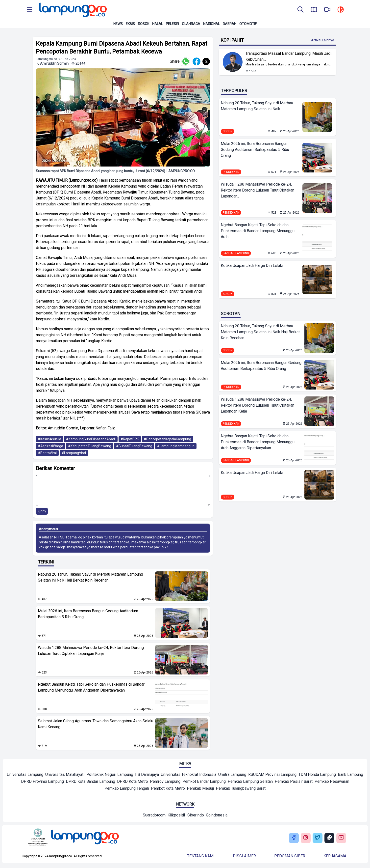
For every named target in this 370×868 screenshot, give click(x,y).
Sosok (144, 24)
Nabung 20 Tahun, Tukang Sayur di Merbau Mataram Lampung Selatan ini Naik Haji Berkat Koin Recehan (90, 577)
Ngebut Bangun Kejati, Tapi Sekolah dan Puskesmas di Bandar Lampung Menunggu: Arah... (258, 231)
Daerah (230, 24)
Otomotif (248, 24)
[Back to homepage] (72, 10)
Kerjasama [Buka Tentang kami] (335, 856)
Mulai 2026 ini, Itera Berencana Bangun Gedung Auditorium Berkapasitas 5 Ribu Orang (88, 614)
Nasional (211, 24)
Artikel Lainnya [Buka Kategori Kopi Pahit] (323, 40)
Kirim (42, 511)
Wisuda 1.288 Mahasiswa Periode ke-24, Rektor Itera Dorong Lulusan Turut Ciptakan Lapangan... (258, 190)
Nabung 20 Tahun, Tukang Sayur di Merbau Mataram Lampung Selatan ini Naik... (257, 106)
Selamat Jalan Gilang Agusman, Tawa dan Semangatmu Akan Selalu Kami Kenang (96, 724)
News (118, 24)
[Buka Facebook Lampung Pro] (294, 838)
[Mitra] (25, 775)
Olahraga (191, 24)
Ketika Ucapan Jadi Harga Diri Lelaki (252, 266)
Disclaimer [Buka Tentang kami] (244, 856)
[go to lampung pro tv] (327, 10)
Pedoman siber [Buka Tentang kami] (290, 856)
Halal (158, 24)
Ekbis (130, 24)
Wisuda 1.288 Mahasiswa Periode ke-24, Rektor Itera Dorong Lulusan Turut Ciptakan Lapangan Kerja (91, 651)
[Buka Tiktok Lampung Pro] (329, 838)
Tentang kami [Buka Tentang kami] (201, 856)
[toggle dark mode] (341, 10)
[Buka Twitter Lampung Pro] (318, 838)
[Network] (154, 816)
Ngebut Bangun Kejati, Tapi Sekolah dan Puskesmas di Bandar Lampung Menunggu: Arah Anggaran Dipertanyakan (91, 687)
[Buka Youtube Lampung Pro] (341, 838)
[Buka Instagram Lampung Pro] (306, 838)
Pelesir (172, 24)
